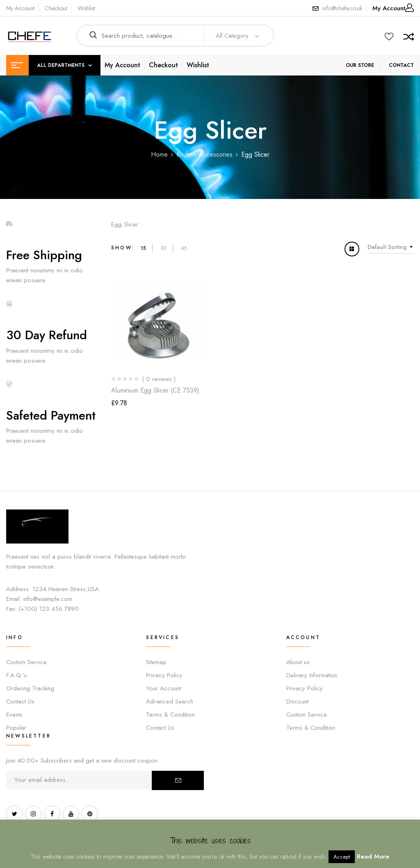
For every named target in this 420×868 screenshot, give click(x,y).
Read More (373, 857)
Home (159, 154)
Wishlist (86, 8)
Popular (16, 728)
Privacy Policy (164, 675)
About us (298, 662)
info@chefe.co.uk (342, 8)
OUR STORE (360, 65)
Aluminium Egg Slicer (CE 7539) (155, 390)
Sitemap (156, 662)
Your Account (164, 688)
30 (163, 248)
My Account (20, 8)
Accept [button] (342, 857)
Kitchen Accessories (204, 154)
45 (184, 248)
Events (14, 715)
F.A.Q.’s (16, 675)
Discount (297, 701)
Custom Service (26, 662)
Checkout (56, 8)
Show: (123, 248)
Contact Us (20, 701)
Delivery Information (312, 675)
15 (143, 248)
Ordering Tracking (30, 688)
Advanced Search (170, 701)
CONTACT (401, 65)
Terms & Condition (170, 715)
